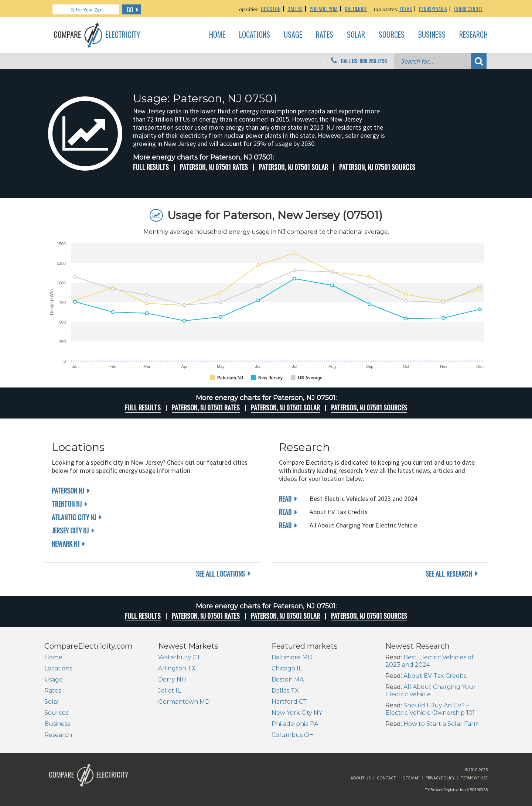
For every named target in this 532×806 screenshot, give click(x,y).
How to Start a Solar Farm (441, 724)
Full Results (151, 167)
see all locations (220, 574)
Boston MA (288, 679)
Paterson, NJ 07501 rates (214, 167)
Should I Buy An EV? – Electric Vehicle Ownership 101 (430, 709)
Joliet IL (169, 691)
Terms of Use (474, 778)
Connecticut (468, 9)
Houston (271, 9)
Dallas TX (285, 691)
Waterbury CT (179, 657)
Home (217, 35)
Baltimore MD (292, 657)
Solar (356, 35)
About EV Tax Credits (435, 676)
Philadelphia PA (295, 724)
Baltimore (356, 9)
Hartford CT (289, 702)
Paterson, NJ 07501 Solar (294, 167)
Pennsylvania (433, 9)
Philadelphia (324, 9)
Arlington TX (177, 668)
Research (473, 35)
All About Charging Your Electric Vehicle (431, 691)
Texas (406, 9)
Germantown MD (184, 702)
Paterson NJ (68, 491)
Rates (325, 35)
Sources (392, 35)
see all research (449, 574)
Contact (386, 778)
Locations (255, 35)
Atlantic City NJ (74, 517)
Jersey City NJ (70, 530)
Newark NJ (66, 544)
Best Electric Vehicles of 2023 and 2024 (429, 661)
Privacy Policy (440, 778)
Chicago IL (287, 668)
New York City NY (297, 713)
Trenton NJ (67, 504)
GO (130, 10)
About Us (361, 778)
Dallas (295, 9)
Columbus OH (293, 735)
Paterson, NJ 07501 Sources (377, 167)
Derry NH (172, 679)
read (285, 499)
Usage (293, 35)
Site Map (411, 778)
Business (432, 35)
